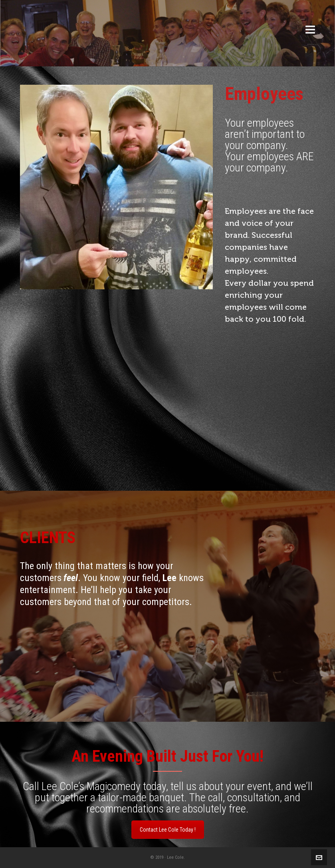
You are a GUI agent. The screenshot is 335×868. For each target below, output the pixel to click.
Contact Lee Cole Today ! (168, 830)
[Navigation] (310, 30)
